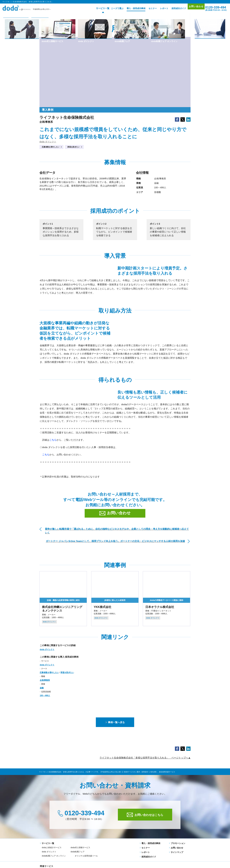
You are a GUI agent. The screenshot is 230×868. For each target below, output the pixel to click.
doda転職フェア (49, 852)
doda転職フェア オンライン (83, 852)
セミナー (148, 8)
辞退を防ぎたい (74, 147)
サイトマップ (176, 852)
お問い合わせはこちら (145, 815)
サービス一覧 (97, 8)
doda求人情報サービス (80, 847)
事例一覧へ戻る (115, 722)
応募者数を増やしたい (51, 147)
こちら (46, 455)
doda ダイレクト (48, 142)
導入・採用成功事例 (131, 8)
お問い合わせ (193, 8)
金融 (42, 688)
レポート (159, 8)
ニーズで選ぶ (112, 8)
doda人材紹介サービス (52, 847)
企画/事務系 (45, 680)
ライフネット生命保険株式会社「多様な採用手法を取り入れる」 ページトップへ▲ (145, 758)
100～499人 (45, 696)
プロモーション (177, 843)
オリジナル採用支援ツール (115, 852)
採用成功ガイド (174, 8)
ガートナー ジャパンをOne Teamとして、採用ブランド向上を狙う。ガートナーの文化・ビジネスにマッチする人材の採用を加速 (115, 541)
